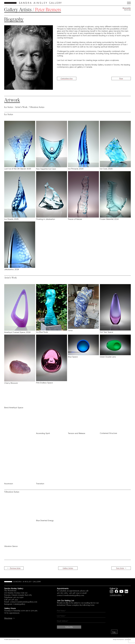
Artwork (127, 10)
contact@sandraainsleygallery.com (24, 602)
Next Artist (120, 568)
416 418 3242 (13, 600)
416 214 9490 (18, 597)
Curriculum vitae (67, 78)
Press (121, 78)
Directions (8, 618)
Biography (127, 8)
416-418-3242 (74, 593)
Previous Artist (15, 568)
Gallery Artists (18, 10)
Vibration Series (37, 107)
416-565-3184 (62, 593)
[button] (115, 3)
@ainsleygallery (19, 604)
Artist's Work (21, 107)
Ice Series (9, 107)
